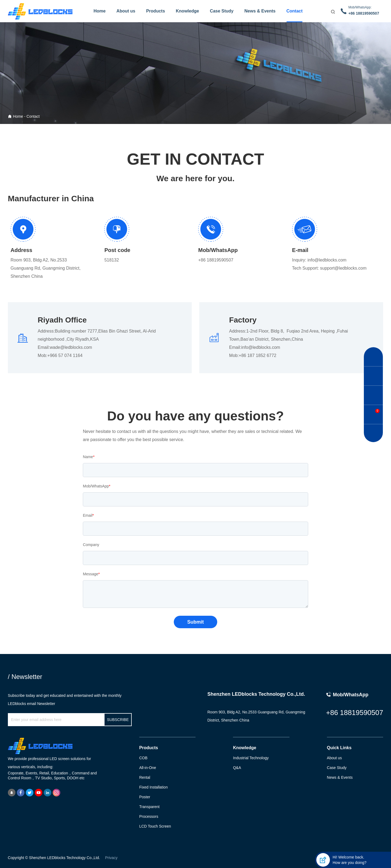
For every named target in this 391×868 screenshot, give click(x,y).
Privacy (111, 858)
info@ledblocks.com (327, 260)
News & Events (260, 11)
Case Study (222, 11)
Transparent (149, 807)
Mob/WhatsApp (97, 486)
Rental (145, 777)
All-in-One (148, 768)
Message (91, 574)
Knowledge (187, 11)
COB (143, 758)
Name (89, 457)
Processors (149, 816)
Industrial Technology (251, 758)
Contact (295, 11)
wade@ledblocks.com (71, 347)
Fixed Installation (154, 787)
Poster (145, 797)
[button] (373, 357)
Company (91, 545)
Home (99, 11)
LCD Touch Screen (155, 826)
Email (88, 515)
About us (126, 11)
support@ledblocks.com (343, 268)
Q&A (237, 768)
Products (155, 11)
